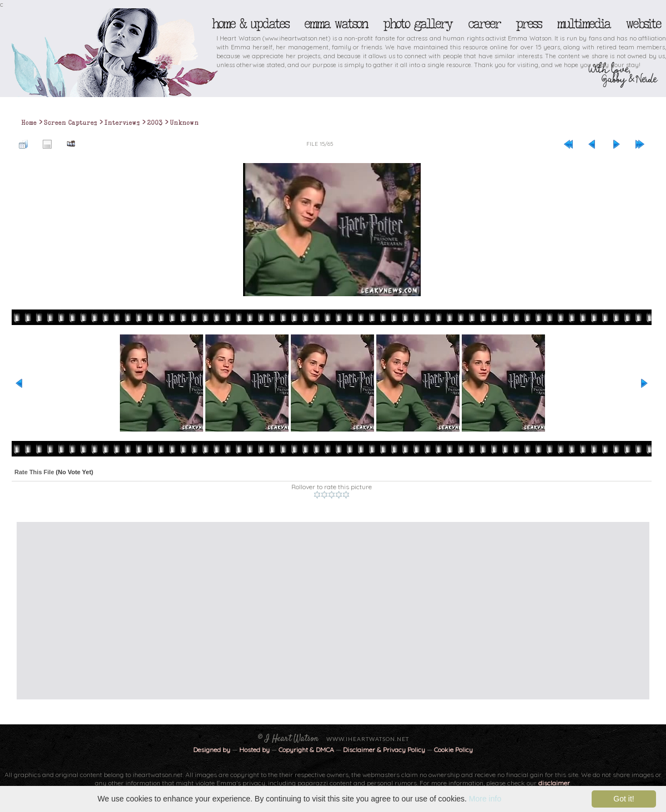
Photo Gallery (417, 24)
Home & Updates (250, 24)
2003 (155, 123)
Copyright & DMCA (306, 750)
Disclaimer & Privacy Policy (385, 750)
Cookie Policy (453, 750)
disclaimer (554, 783)
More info (485, 799)
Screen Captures (70, 123)
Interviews (122, 123)
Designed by (212, 750)
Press (528, 24)
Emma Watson (336, 24)
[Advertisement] (212, 611)
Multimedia (583, 24)
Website (643, 24)
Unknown (184, 123)
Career (484, 24)
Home (29, 123)
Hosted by (254, 750)
